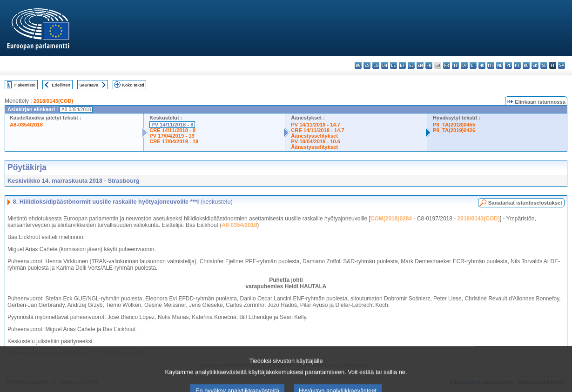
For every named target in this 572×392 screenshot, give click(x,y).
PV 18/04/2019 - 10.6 (316, 141)
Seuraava (89, 85)
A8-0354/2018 (26, 125)
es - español (367, 65)
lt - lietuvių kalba (473, 65)
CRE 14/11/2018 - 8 (172, 130)
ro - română (526, 65)
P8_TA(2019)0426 (454, 130)
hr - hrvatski (447, 65)
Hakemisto (25, 85)
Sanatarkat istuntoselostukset (525, 203)
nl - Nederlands (500, 65)
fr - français (429, 65)
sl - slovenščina (544, 65)
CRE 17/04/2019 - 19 (174, 141)
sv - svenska (562, 65)
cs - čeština (376, 65)
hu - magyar (482, 65)
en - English (420, 65)
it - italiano (455, 65)
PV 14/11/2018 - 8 (172, 125)
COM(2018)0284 (391, 219)
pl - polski (508, 65)
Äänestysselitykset (314, 136)
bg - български (358, 65)
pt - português (517, 65)
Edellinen (61, 85)
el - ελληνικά (411, 65)
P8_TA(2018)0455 (454, 125)
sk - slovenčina (535, 65)
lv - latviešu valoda (464, 65)
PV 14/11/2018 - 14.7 (316, 125)
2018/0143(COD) (53, 101)
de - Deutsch (394, 65)
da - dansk (385, 65)
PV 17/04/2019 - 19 (172, 136)
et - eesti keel (402, 65)
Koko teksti (133, 85)
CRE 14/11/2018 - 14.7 (317, 130)
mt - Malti (491, 65)
